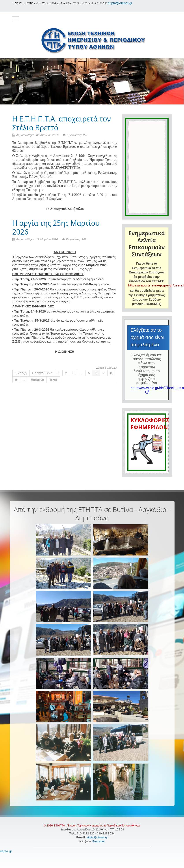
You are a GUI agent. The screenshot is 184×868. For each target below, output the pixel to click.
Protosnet (99, 841)
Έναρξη (21, 373)
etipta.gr (6, 851)
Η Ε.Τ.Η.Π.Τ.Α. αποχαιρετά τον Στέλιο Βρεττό (62, 123)
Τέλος (53, 380)
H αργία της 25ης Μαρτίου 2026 (56, 227)
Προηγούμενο (42, 373)
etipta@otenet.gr (120, 3)
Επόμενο (37, 380)
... (81, 373)
